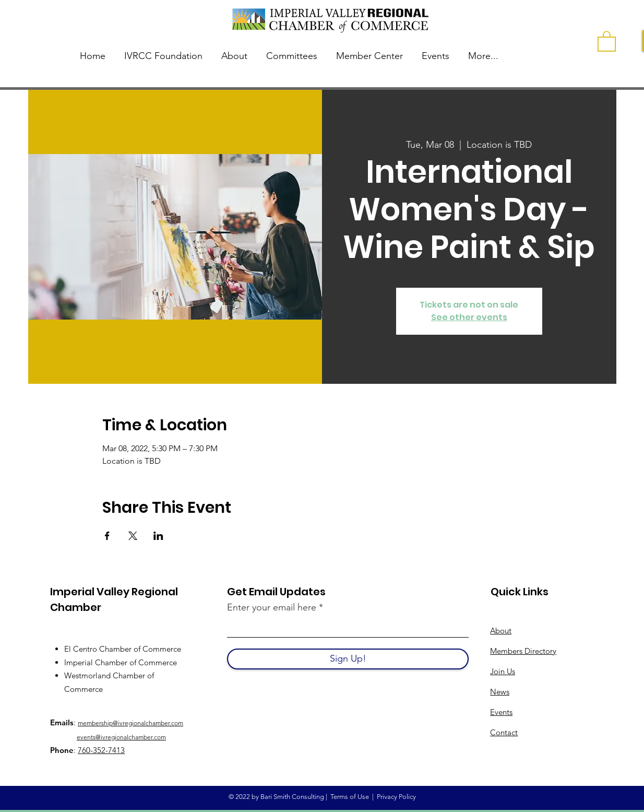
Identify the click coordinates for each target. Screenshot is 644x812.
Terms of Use (350, 797)
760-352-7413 (101, 750)
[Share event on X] (133, 536)
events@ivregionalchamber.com (121, 737)
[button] (607, 41)
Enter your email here (272, 607)
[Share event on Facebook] (107, 536)
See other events (469, 317)
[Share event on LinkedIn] (158, 536)
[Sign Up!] (348, 659)
